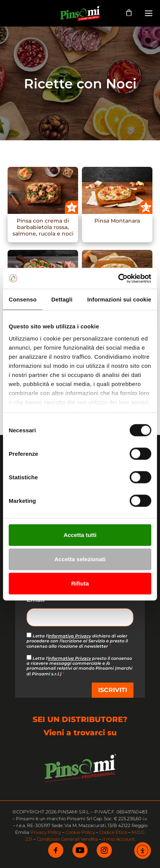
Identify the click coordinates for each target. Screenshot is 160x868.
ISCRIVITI (113, 690)
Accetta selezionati (80, 559)
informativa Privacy (69, 636)
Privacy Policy (46, 832)
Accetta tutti (80, 535)
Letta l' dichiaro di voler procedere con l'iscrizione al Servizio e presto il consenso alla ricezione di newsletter (77, 641)
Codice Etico (113, 832)
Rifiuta (80, 583)
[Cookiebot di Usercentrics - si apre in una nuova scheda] (118, 278)
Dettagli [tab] (62, 299)
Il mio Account (119, 839)
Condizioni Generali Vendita (67, 839)
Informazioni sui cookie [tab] (119, 299)
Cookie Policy (80, 832)
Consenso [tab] (23, 299)
